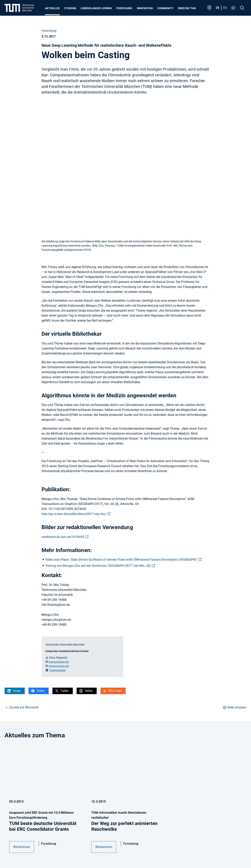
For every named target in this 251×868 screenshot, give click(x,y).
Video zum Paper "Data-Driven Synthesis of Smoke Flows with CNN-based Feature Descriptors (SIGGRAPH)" (121, 560)
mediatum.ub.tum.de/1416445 (63, 537)
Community (165, 8)
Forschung (124, 8)
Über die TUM (187, 8)
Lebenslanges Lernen (96, 8)
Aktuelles (52, 8)
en (225, 8)
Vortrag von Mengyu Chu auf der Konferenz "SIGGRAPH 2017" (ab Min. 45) (98, 566)
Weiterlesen (22, 847)
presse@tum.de (59, 662)
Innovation (145, 8)
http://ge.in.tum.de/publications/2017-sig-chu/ (74, 514)
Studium (70, 8)
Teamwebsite (58, 670)
